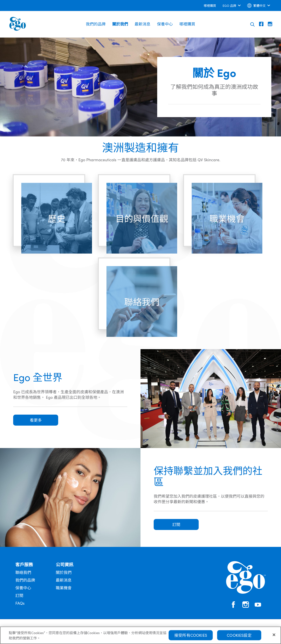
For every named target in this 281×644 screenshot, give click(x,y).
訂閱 (19, 595)
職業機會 (64, 588)
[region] (140, 635)
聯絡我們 (23, 572)
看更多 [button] (36, 420)
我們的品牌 (96, 24)
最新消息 (142, 24)
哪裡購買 (187, 24)
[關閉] (274, 635)
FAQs (20, 603)
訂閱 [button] (176, 524)
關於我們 (120, 24)
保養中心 (165, 24)
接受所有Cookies (191, 635)
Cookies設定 (239, 635)
